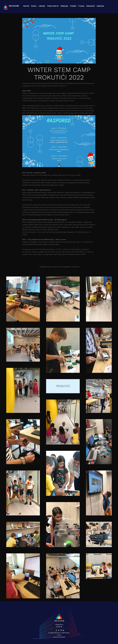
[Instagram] (61, 630)
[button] (42, 6)
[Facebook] (59, 630)
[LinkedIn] (63, 630)
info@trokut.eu (59, 625)
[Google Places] (56, 630)
